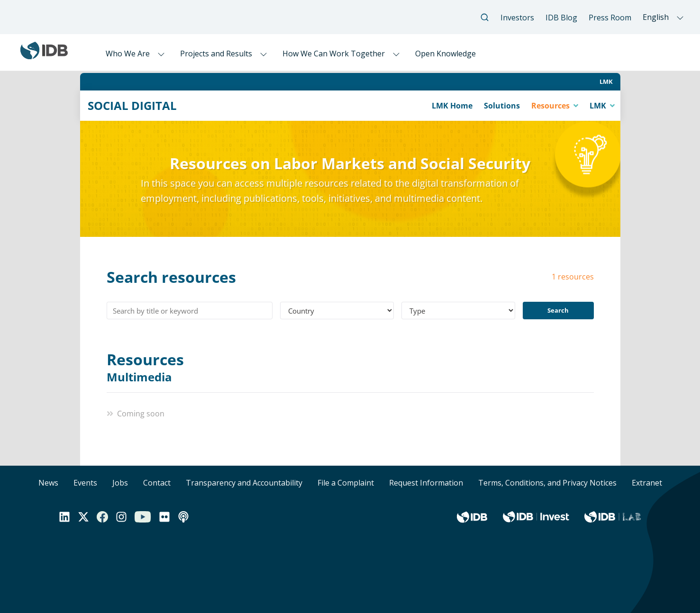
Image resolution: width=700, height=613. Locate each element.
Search (558, 310)
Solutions (502, 106)
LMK (606, 81)
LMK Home (452, 106)
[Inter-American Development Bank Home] (44, 55)
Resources (551, 106)
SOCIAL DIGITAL (132, 106)
